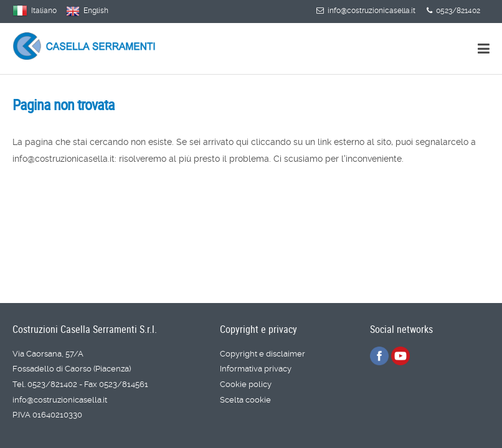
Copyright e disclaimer (263, 354)
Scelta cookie (245, 400)
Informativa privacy (256, 369)
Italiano (44, 11)
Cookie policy (246, 384)
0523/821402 (453, 11)
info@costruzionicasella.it (366, 11)
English (96, 11)
